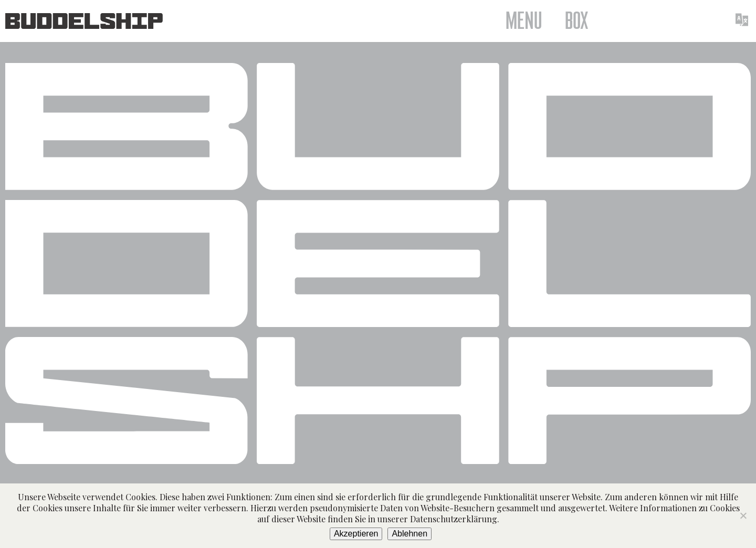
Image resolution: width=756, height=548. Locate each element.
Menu (524, 21)
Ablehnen (409, 534)
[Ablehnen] (743, 515)
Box (577, 21)
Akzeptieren (356, 534)
